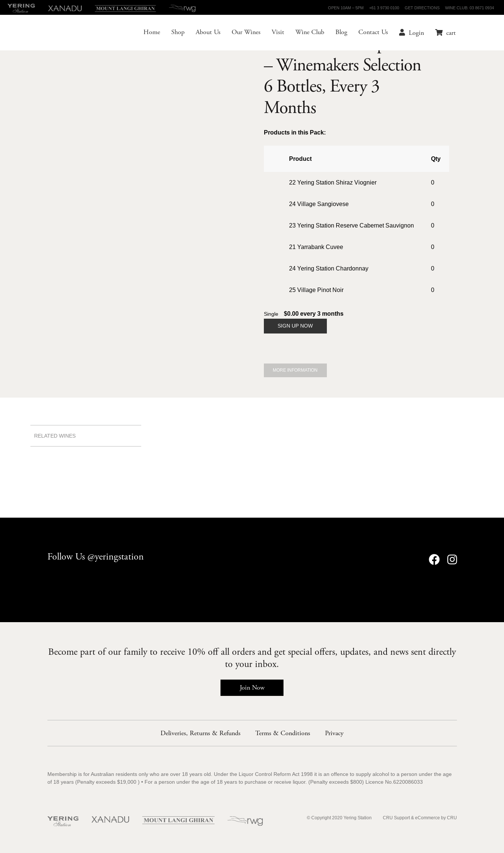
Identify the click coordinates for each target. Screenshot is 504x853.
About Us (204, 33)
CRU (452, 818)
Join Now (252, 688)
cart (447, 34)
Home (147, 33)
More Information (295, 370)
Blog (337, 33)
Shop (173, 33)
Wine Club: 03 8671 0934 (470, 8)
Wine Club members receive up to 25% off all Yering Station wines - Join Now (252, 401)
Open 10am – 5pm (346, 8)
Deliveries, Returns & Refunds (200, 733)
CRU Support (396, 818)
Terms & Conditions (283, 733)
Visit (273, 33)
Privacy (334, 733)
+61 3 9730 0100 (384, 8)
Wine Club (305, 33)
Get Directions (422, 8)
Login (412, 34)
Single (271, 314)
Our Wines (242, 33)
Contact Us (369, 33)
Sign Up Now (295, 326)
